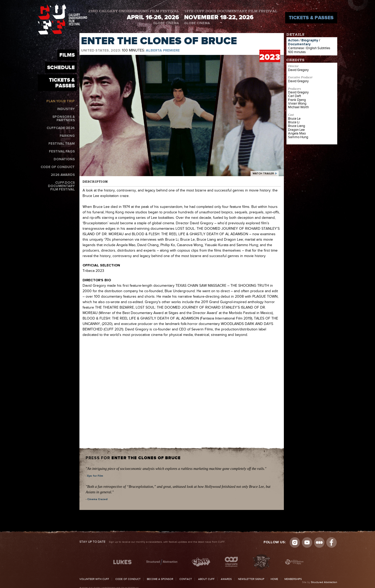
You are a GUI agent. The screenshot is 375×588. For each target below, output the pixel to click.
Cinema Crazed (97, 499)
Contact (186, 579)
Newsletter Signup (251, 579)
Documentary (299, 44)
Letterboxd (319, 542)
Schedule (61, 67)
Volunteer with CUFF (94, 579)
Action (293, 40)
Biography (310, 40)
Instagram (295, 542)
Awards (226, 579)
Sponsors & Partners (64, 119)
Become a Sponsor (160, 579)
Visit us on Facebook (332, 542)
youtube (307, 542)
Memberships (293, 579)
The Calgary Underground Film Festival (63, 19)
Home (274, 579)
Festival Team (62, 144)
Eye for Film (95, 476)
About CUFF (206, 579)
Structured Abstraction (324, 582)
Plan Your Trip (61, 101)
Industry (66, 109)
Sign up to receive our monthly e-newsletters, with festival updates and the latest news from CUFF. (152, 542)
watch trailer (263, 174)
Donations (64, 159)
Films (67, 55)
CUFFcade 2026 (61, 128)
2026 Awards (63, 175)
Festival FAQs (62, 152)
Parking (67, 136)
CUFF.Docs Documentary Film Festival (61, 186)
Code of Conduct (58, 167)
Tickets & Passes (311, 18)
